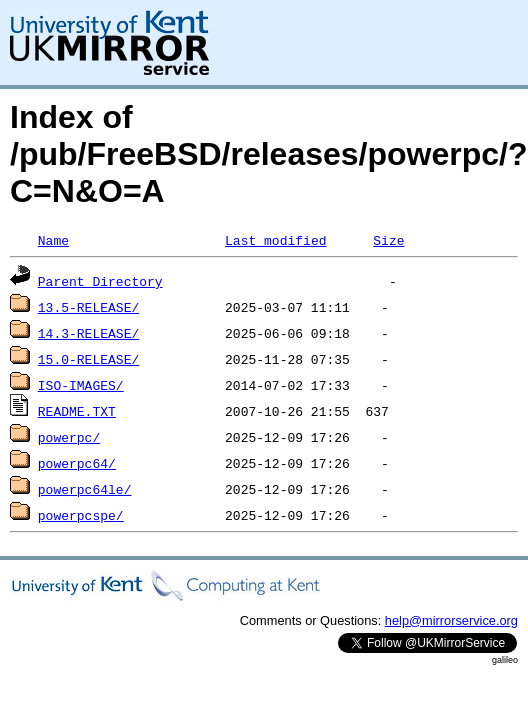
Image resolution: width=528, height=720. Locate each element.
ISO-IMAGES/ (81, 385)
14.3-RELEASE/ (88, 333)
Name (53, 240)
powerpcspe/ (81, 515)
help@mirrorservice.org (451, 620)
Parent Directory (100, 281)
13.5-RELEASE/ (88, 307)
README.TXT (77, 411)
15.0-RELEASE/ (88, 359)
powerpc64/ (77, 463)
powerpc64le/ (85, 489)
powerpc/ (69, 437)
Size (388, 240)
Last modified (275, 240)
